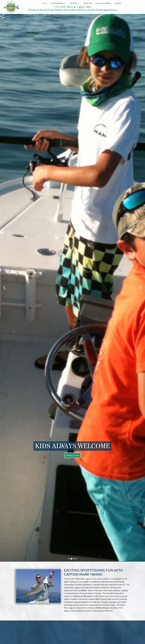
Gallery (118, 3)
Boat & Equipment (103, 3)
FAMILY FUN (72, 455)
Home (45, 3)
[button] (58, 3)
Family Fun (88, 3)
